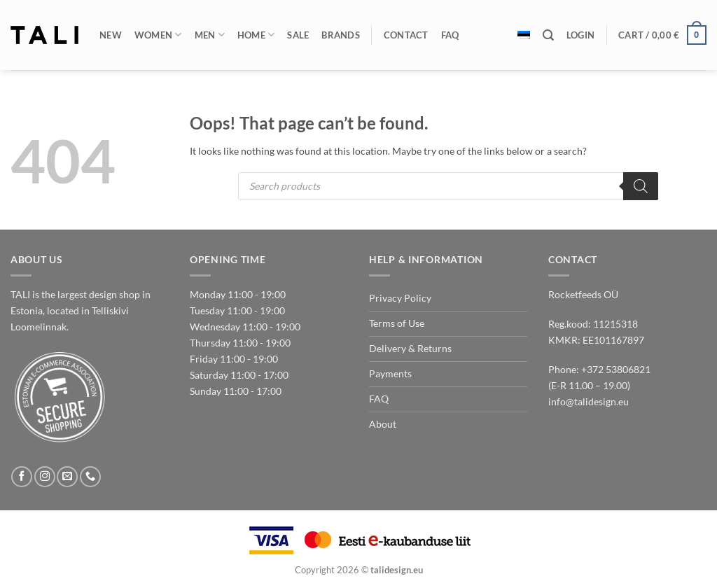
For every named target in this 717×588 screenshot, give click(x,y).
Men (210, 35)
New (111, 35)
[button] (580, 35)
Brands (341, 35)
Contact (406, 35)
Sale (298, 35)
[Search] (548, 35)
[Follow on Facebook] (22, 477)
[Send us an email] (67, 477)
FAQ (450, 35)
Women (158, 35)
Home (256, 35)
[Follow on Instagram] (45, 477)
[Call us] (90, 477)
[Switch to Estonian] (524, 35)
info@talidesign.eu (589, 401)
